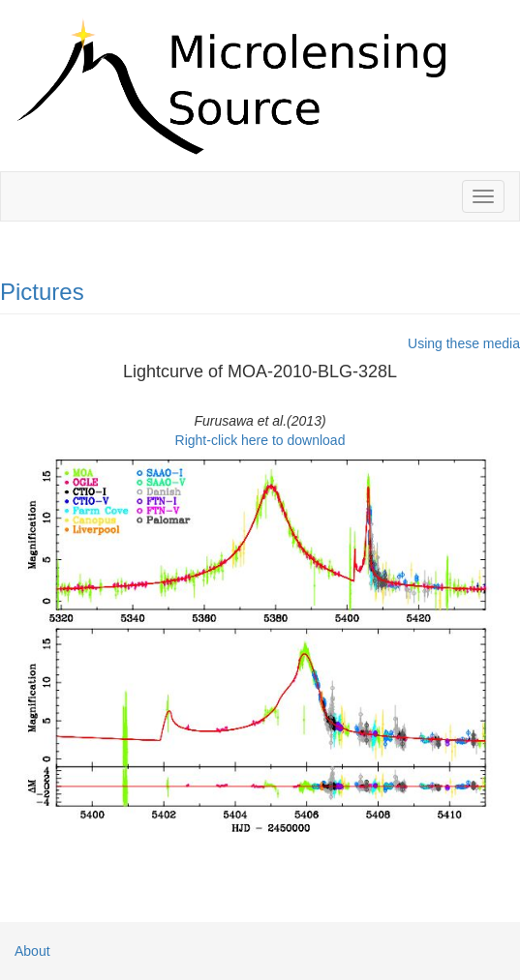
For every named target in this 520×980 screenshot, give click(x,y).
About (32, 951)
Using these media (464, 343)
